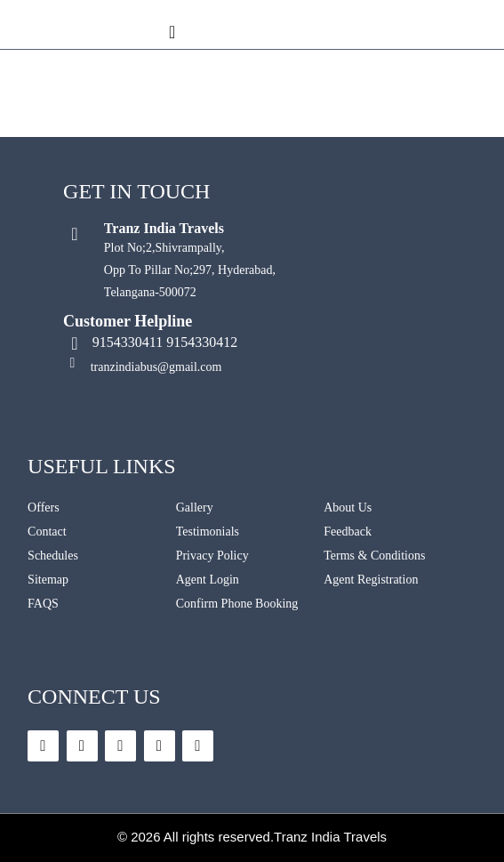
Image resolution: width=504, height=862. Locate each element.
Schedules (53, 556)
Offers (44, 508)
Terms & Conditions (374, 556)
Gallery (195, 508)
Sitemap (48, 580)
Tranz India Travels (330, 837)
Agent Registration (371, 580)
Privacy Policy (212, 556)
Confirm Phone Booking (237, 604)
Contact (47, 532)
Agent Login (208, 580)
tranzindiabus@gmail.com (156, 367)
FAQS (43, 604)
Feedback (348, 532)
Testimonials (208, 532)
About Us (348, 508)
